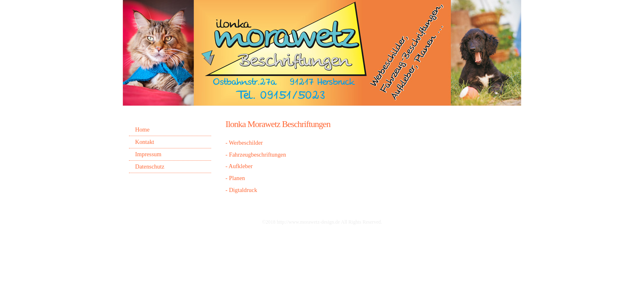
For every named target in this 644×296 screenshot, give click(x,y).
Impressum (148, 154)
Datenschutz (150, 166)
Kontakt (145, 142)
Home (142, 129)
